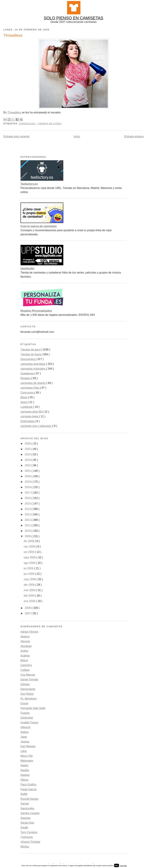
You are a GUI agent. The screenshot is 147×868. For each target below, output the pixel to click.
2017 (28, 493)
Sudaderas (28, 373)
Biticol (24, 660)
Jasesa (25, 742)
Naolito (25, 770)
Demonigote (28, 689)
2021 (28, 471)
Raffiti (24, 794)
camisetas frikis (30, 388)
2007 (28, 613)
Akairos (25, 637)
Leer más (123, 865)
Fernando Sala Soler (33, 708)
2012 (28, 520)
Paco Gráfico (28, 785)
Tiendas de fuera (50, 124)
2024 (28, 454)
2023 (28, 460)
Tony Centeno (29, 832)
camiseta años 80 (32, 412)
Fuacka (25, 713)
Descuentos (28, 359)
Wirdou (25, 847)
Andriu (24, 651)
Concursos (27, 393)
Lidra (24, 751)
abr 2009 (30, 585)
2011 (28, 525)
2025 (28, 449)
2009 (28, 536)
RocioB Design (30, 799)
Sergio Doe (27, 823)
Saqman (26, 818)
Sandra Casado (30, 813)
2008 (28, 608)
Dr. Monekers (29, 699)
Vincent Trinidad (30, 842)
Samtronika (27, 808)
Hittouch (26, 727)
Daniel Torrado (29, 680)
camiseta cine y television (36, 426)
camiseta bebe (30, 416)
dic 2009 (29, 541)
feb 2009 (30, 596)
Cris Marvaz (28, 675)
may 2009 (30, 579)
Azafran (25, 656)
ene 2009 (30, 601)
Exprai (24, 703)
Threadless (14, 112)
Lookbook (27, 407)
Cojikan (25, 670)
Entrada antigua (134, 136)
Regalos (26, 378)
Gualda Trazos (29, 722)
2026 (28, 444)
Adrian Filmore (29, 632)
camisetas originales (33, 369)
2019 (28, 482)
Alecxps (25, 641)
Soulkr (24, 828)
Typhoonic (27, 837)
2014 (28, 509)
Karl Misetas (28, 746)
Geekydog (27, 718)
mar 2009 (30, 590)
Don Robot (27, 694)
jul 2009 (29, 568)
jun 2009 (29, 574)
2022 (28, 465)
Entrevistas (28, 421)
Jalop (24, 737)
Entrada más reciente (16, 136)
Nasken (25, 775)
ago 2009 (30, 563)
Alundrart (26, 646)
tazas (24, 402)
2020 (28, 476)
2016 (28, 498)
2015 (28, 504)
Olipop (24, 780)
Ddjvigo (25, 684)
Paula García (28, 789)
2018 (28, 487)
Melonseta (27, 761)
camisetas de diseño (33, 383)
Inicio (77, 136)
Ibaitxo (25, 732)
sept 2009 (30, 557)
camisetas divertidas (33, 364)
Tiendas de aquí (31, 350)
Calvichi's (26, 665)
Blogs (24, 397)
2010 (28, 531)
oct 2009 (29, 552)
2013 (28, 514)
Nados (24, 765)
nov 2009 (30, 547)
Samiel (25, 804)
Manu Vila (27, 756)
